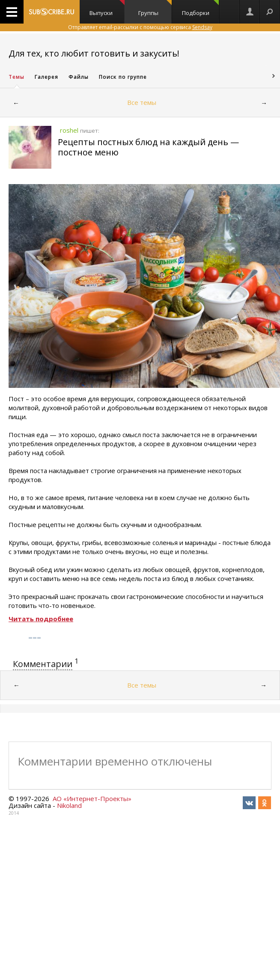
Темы (16, 77)
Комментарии (43, 664)
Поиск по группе (123, 77)
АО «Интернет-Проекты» (92, 798)
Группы (155, 8)
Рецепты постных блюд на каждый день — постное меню (148, 147)
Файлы (79, 77)
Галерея (46, 77)
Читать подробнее (41, 619)
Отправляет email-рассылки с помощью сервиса (140, 27)
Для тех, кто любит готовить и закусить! (94, 53)
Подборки (201, 8)
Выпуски (107, 8)
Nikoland (69, 805)
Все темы (142, 102)
